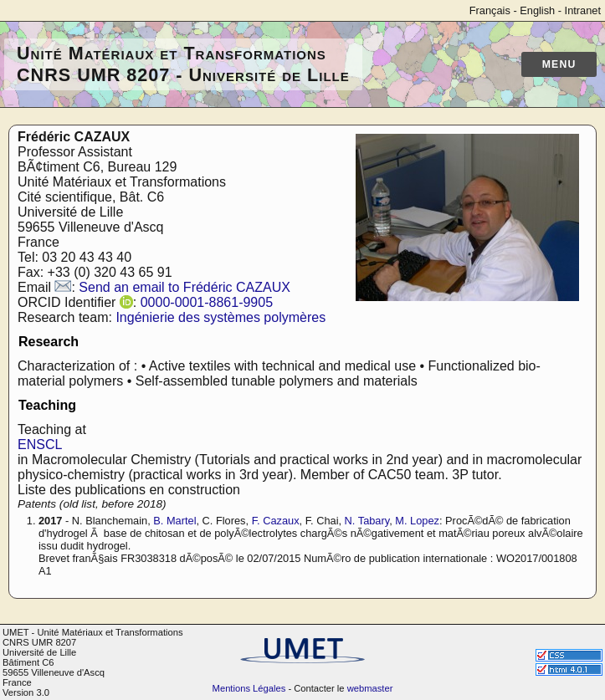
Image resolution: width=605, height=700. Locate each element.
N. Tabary (367, 521)
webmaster (370, 688)
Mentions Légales (249, 688)
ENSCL (40, 445)
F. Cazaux (276, 521)
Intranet (583, 10)
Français (490, 10)
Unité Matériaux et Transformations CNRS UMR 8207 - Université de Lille (183, 64)
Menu (559, 64)
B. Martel (174, 521)
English (537, 10)
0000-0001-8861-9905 (207, 302)
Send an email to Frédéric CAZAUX (185, 287)
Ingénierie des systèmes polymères (220, 317)
